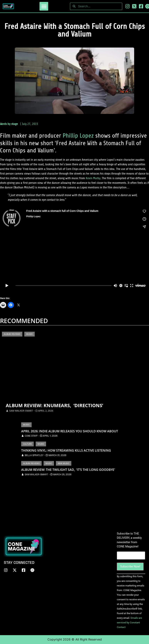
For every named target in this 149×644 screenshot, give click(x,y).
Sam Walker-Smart (21, 411)
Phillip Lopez (78, 136)
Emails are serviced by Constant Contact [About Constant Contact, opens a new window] (129, 623)
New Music (64, 463)
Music (29, 334)
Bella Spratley (34, 455)
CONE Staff (31, 436)
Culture (27, 444)
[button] (44, 6)
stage (14, 124)
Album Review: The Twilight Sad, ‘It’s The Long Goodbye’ (68, 470)
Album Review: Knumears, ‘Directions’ (57, 405)
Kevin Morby (93, 178)
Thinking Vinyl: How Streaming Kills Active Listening (66, 451)
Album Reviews (12, 334)
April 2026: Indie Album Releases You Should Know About (70, 431)
